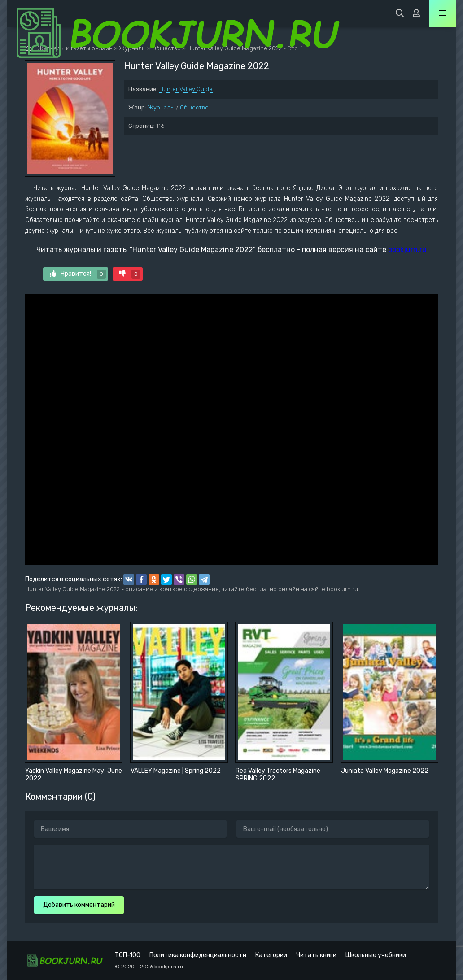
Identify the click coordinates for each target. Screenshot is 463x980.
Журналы (161, 107)
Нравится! (78, 274)
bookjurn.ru (407, 250)
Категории (271, 955)
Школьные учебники (376, 955)
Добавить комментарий (79, 905)
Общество (194, 107)
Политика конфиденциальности (198, 955)
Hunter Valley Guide (186, 89)
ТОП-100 (128, 955)
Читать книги (316, 955)
